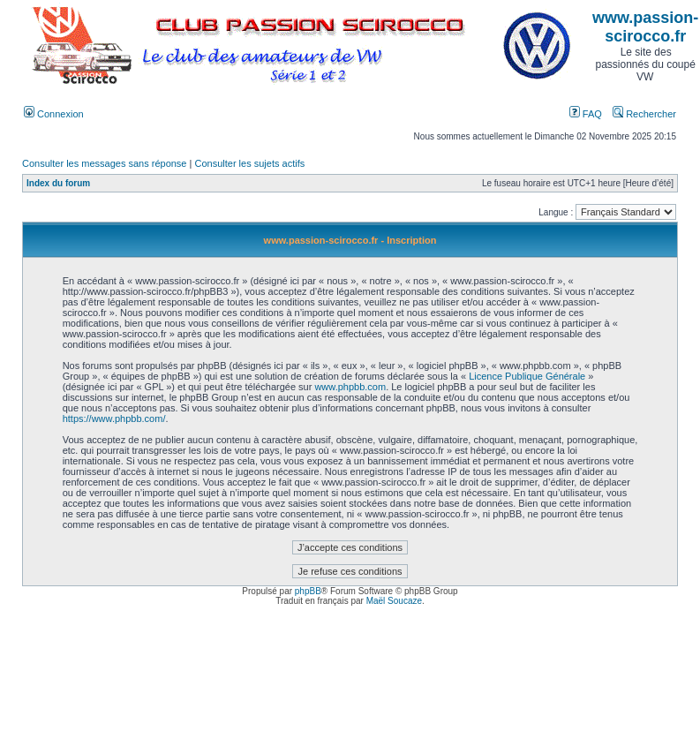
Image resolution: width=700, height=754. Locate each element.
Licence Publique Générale (527, 376)
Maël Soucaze (394, 601)
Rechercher (644, 114)
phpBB (308, 591)
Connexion (54, 114)
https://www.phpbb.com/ (114, 418)
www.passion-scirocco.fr (645, 27)
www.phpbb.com (350, 387)
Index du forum (58, 183)
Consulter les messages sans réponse (104, 163)
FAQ (586, 114)
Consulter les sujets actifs (249, 163)
